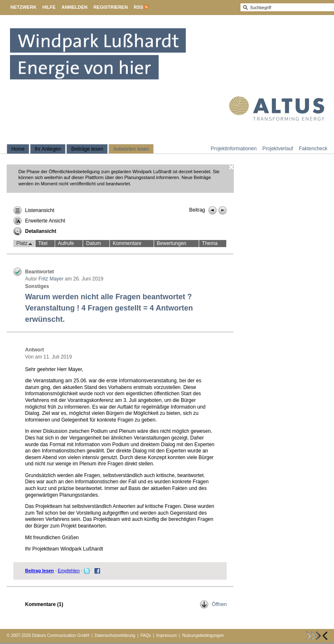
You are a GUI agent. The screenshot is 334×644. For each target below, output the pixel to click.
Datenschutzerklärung (115, 635)
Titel (43, 243)
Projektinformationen (234, 149)
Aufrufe (66, 243)
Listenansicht (34, 210)
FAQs (146, 635)
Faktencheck (313, 149)
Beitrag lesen (39, 571)
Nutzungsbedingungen (203, 635)
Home (18, 149)
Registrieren (111, 7)
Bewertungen (172, 243)
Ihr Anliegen (48, 149)
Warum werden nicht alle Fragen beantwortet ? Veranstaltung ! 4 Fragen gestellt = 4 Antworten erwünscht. (109, 308)
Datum (93, 243)
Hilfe (49, 7)
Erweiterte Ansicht (39, 221)
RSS (138, 7)
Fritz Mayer (51, 279)
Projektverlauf (278, 149)
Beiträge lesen (87, 149)
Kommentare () (44, 604)
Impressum (166, 635)
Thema (210, 243)
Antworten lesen (131, 149)
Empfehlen (69, 571)
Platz (24, 244)
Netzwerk (23, 7)
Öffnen (213, 604)
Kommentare (127, 243)
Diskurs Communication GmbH (61, 635)
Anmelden (74, 7)
